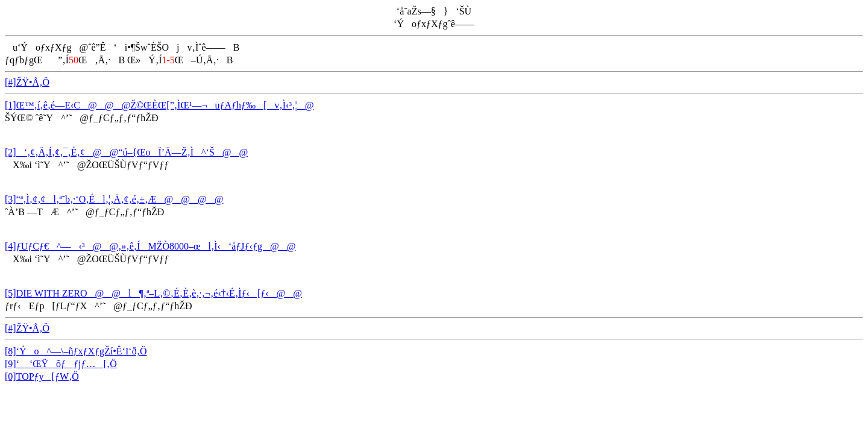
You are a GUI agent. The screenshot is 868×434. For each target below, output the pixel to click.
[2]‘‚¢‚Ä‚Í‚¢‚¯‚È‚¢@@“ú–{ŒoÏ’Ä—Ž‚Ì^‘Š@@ (126, 152)
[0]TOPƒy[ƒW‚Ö (42, 376)
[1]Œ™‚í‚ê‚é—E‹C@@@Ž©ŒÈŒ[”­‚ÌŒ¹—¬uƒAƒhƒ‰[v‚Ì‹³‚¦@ (159, 105)
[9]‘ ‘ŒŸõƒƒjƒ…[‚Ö (61, 364)
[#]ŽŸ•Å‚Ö (27, 82)
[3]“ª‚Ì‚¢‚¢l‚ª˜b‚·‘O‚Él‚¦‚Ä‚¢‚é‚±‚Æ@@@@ (114, 199)
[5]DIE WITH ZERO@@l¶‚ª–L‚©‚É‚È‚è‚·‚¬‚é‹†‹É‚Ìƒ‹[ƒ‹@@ (153, 293)
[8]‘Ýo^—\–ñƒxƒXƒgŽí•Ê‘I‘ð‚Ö (76, 351)
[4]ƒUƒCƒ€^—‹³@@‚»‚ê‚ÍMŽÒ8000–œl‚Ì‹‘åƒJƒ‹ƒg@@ (150, 246)
